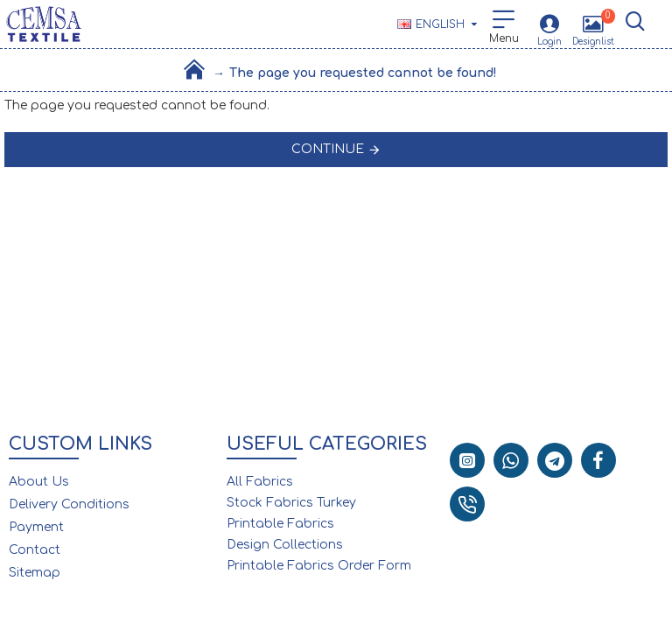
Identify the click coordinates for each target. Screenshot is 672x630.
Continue (328, 149)
